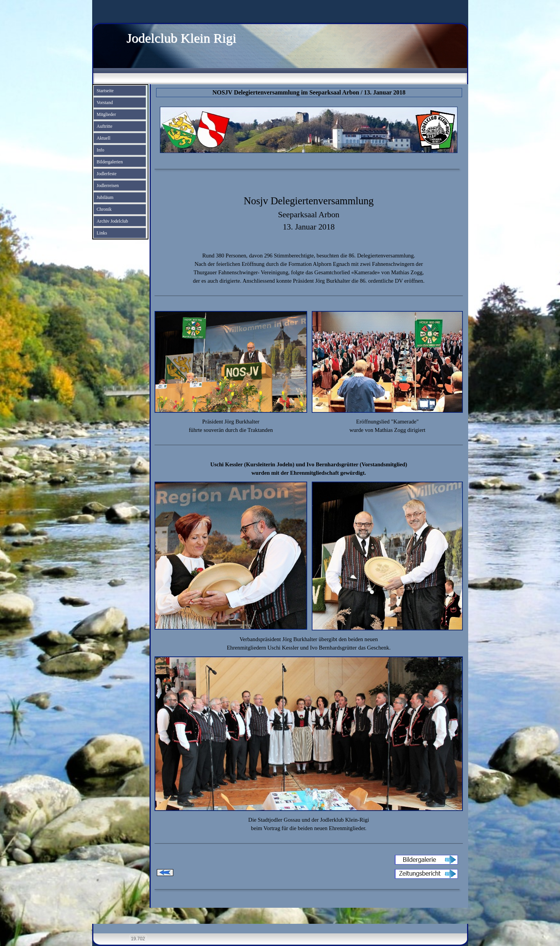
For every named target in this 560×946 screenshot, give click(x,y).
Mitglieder (107, 114)
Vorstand (105, 103)
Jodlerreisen (108, 186)
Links (102, 233)
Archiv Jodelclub (112, 221)
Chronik (104, 209)
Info (101, 150)
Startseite (105, 91)
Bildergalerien (110, 162)
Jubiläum (105, 197)
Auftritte (105, 126)
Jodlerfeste (107, 174)
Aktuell (104, 138)
